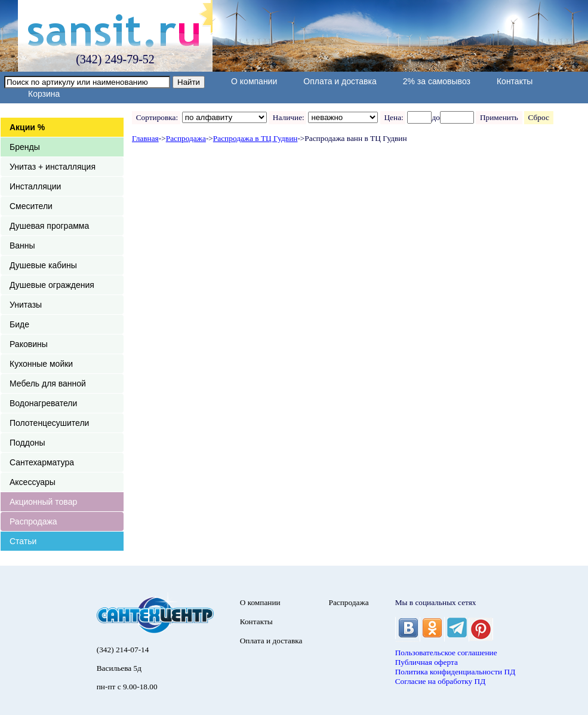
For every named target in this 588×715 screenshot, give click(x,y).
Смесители (31, 206)
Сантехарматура (42, 462)
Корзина (44, 94)
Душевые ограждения (52, 285)
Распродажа (33, 521)
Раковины (29, 344)
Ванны (22, 246)
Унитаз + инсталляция (53, 167)
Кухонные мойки (41, 364)
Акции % (27, 127)
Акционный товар (43, 502)
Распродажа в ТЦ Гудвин (255, 138)
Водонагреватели (43, 403)
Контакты (515, 81)
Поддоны (27, 443)
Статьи (23, 541)
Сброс (539, 117)
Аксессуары (33, 482)
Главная (145, 138)
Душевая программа (49, 226)
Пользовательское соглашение (446, 653)
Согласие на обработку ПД (441, 681)
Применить (499, 117)
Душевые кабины (43, 265)
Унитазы (26, 305)
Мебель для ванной (48, 383)
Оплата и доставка (340, 81)
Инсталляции (35, 186)
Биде (19, 324)
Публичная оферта (427, 662)
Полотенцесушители (49, 423)
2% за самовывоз (437, 81)
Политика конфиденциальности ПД (455, 672)
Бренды (25, 147)
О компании (254, 81)
